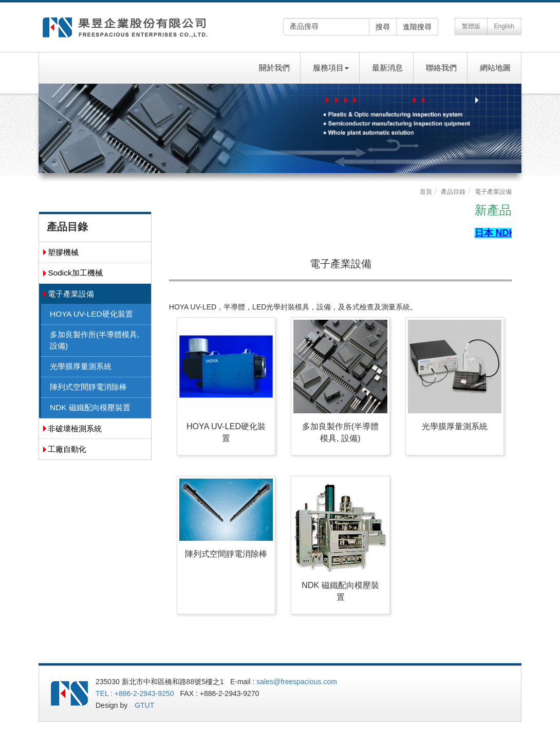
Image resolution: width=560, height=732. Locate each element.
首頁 (426, 192)
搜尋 (383, 27)
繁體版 (471, 26)
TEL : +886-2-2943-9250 (135, 693)
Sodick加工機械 (75, 273)
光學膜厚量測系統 (81, 366)
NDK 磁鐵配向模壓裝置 (90, 407)
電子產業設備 (71, 294)
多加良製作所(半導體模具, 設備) (95, 340)
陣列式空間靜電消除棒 (88, 387)
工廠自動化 (67, 449)
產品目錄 (453, 192)
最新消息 (387, 68)
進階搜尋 (417, 27)
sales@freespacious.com (297, 682)
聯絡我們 (441, 68)
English (504, 26)
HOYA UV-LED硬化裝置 (91, 314)
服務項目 (331, 68)
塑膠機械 (63, 252)
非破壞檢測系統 (75, 428)
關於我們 (274, 68)
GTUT (144, 705)
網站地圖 (495, 68)
